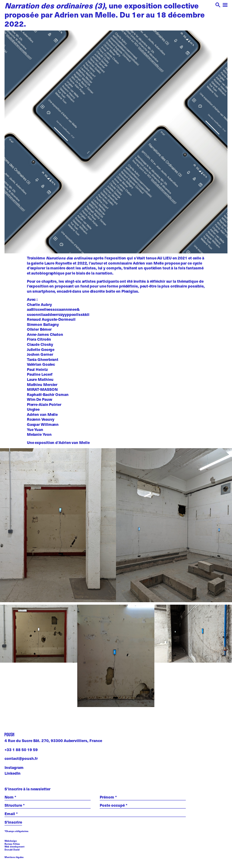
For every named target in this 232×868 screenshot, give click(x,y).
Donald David (12, 850)
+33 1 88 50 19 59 (21, 750)
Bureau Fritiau (12, 844)
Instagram (14, 767)
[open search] (218, 6)
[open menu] (225, 6)
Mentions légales (14, 857)
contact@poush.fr (21, 758)
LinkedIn (13, 773)
